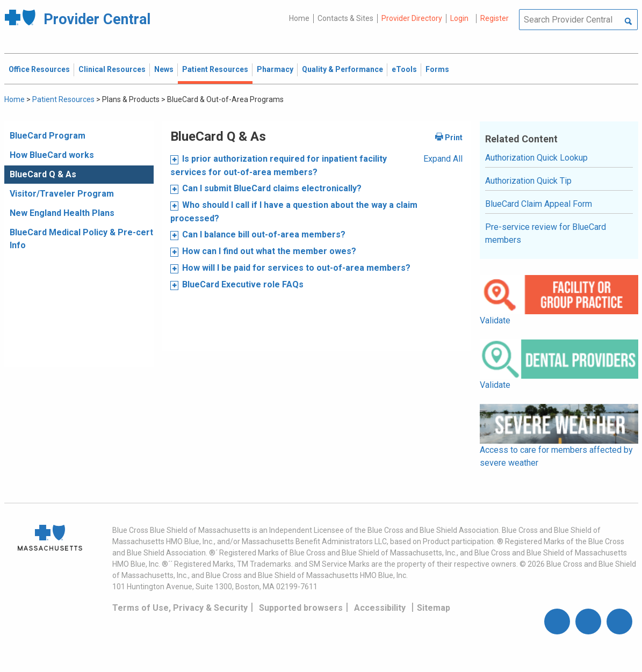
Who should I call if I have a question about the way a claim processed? (294, 212)
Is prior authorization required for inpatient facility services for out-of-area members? (279, 165)
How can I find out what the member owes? (269, 251)
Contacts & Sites (345, 18)
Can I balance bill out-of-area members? (264, 234)
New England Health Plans (62, 213)
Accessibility (380, 608)
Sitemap (434, 608)
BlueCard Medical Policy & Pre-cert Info (81, 239)
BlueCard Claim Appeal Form (539, 204)
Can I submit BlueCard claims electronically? (272, 188)
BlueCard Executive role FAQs (243, 284)
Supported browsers (301, 608)
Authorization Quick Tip (528, 181)
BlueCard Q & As (43, 174)
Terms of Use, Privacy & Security (180, 608)
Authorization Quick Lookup (536, 158)
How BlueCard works (52, 155)
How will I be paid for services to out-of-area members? (296, 268)
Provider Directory (412, 18)
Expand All (443, 159)
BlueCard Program (48, 136)
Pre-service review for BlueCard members (546, 233)
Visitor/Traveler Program (62, 194)
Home (299, 18)
